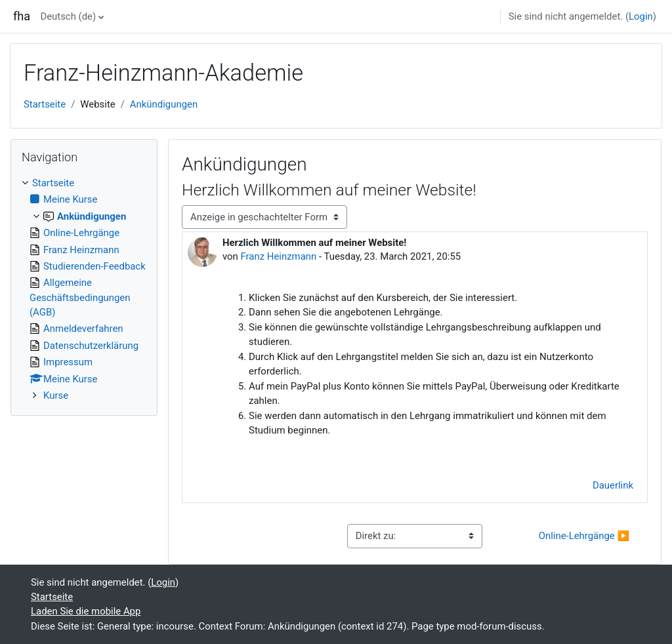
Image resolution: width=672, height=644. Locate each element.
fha (22, 16)
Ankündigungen (164, 104)
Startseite (45, 104)
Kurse (56, 395)
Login (641, 16)
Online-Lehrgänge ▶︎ (584, 536)
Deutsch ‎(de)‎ (68, 16)
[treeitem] (84, 289)
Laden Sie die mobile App (86, 611)
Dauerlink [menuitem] (613, 485)
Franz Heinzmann (279, 256)
